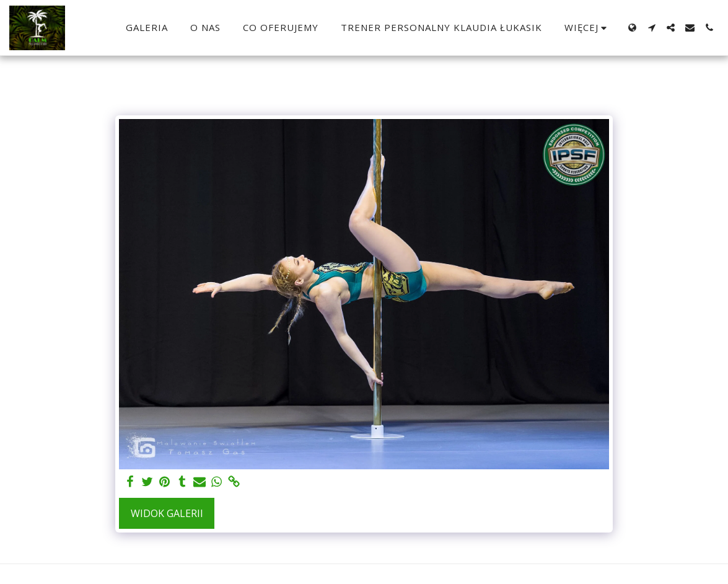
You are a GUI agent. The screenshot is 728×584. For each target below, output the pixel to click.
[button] (651, 28)
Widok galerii (167, 513)
